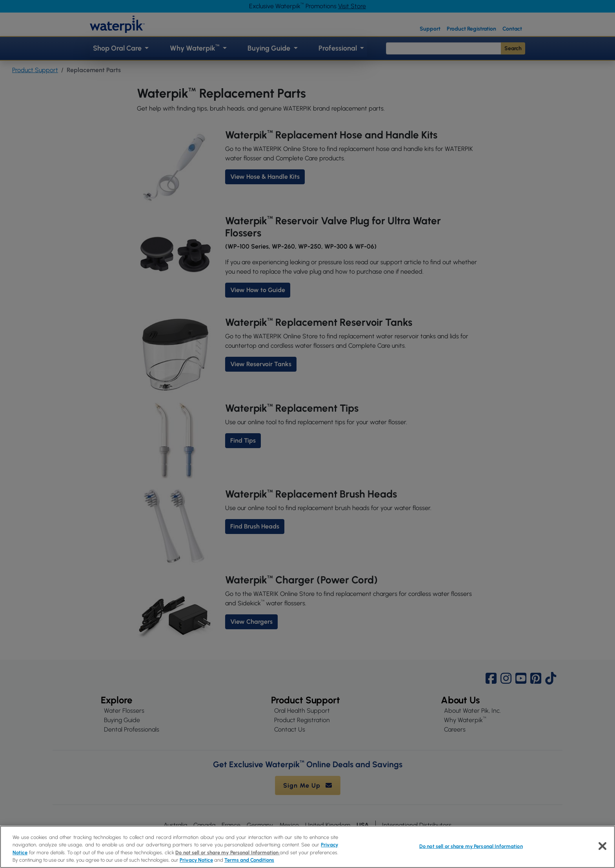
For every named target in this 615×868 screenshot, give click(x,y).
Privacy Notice (196, 860)
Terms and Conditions (249, 860)
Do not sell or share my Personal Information (227, 853)
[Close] (602, 846)
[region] (307, 847)
